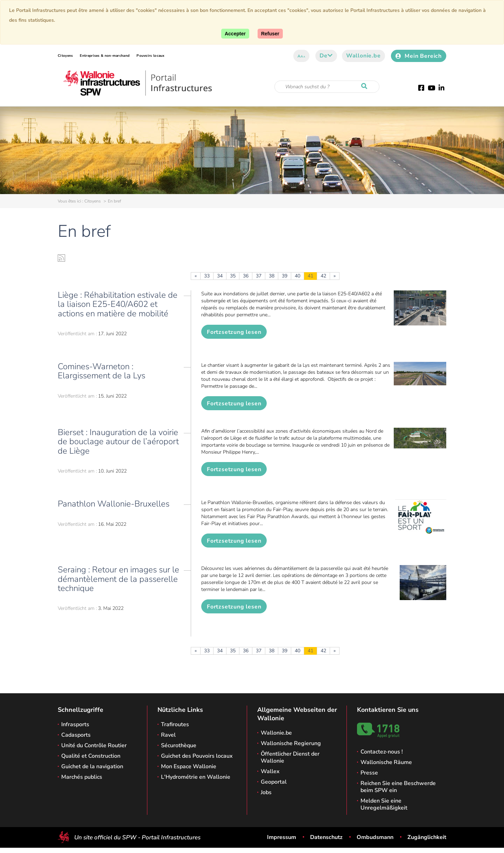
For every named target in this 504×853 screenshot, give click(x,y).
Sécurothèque (179, 745)
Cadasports (76, 735)
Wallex (270, 771)
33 (207, 276)
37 (259, 276)
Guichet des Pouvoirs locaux (197, 756)
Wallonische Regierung (291, 743)
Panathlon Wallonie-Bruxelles (114, 504)
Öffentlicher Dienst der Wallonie (290, 757)
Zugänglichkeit (427, 837)
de (326, 56)
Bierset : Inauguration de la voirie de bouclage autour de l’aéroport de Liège (118, 442)
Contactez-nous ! (382, 752)
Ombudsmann (375, 837)
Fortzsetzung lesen (234, 332)
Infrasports (75, 724)
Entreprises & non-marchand (105, 56)
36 (246, 276)
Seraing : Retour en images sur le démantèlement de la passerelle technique (118, 579)
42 (323, 276)
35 (233, 276)
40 (297, 276)
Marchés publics (82, 777)
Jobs (266, 792)
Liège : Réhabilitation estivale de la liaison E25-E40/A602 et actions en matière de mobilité (118, 304)
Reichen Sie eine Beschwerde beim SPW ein (398, 787)
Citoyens (65, 56)
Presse (369, 773)
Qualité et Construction (91, 756)
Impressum (282, 837)
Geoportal (274, 782)
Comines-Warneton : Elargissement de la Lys (101, 371)
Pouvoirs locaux (150, 56)
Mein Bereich (419, 56)
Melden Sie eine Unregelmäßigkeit (384, 804)
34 (220, 276)
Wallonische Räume (386, 762)
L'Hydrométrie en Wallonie (196, 777)
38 (272, 276)
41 (310, 276)
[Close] (270, 34)
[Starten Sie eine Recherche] (366, 87)
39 (285, 276)
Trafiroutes (175, 724)
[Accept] (235, 34)
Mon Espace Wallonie (189, 766)
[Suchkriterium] (327, 87)
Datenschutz (326, 837)
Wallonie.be (363, 56)
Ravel (168, 735)
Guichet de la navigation (92, 766)
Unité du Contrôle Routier (94, 745)
